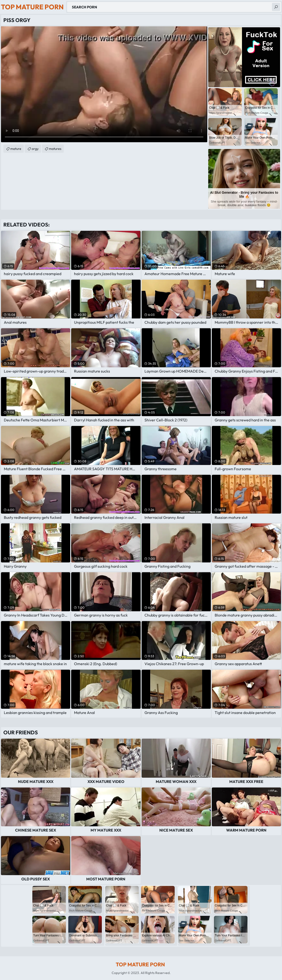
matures (55, 149)
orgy (35, 149)
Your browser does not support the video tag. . (104, 84)
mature (16, 149)
